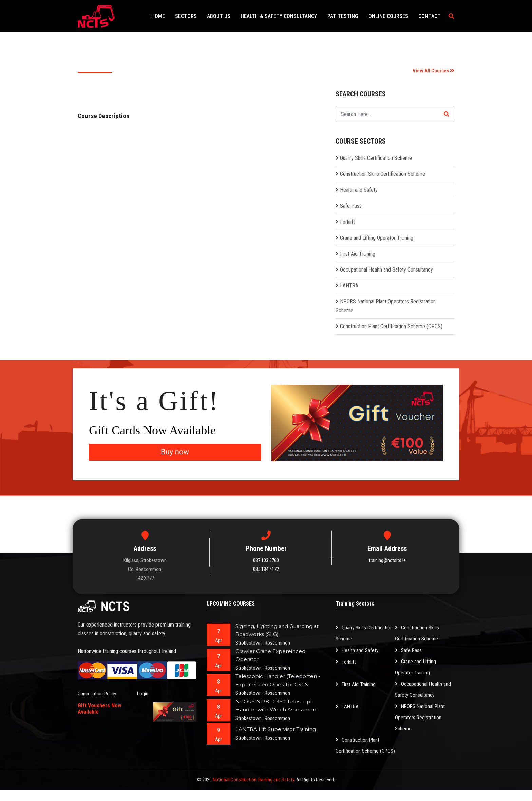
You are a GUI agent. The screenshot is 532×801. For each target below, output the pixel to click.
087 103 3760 (266, 560)
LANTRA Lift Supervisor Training (276, 729)
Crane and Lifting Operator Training (377, 238)
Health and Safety (359, 190)
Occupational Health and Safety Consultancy (386, 270)
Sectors (197, 16)
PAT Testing (348, 16)
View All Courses (433, 71)
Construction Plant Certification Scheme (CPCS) (391, 326)
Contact (431, 16)
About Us (228, 16)
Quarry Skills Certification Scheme (376, 158)
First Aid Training (358, 254)
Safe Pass (351, 206)
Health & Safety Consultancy (286, 16)
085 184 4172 (266, 569)
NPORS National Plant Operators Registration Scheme (421, 717)
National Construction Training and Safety (253, 790)
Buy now (175, 452)
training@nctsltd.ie (387, 560)
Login (143, 694)
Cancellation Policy (98, 694)
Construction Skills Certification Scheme (383, 174)
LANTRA (349, 286)
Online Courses (391, 16)
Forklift (347, 222)
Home (172, 16)
